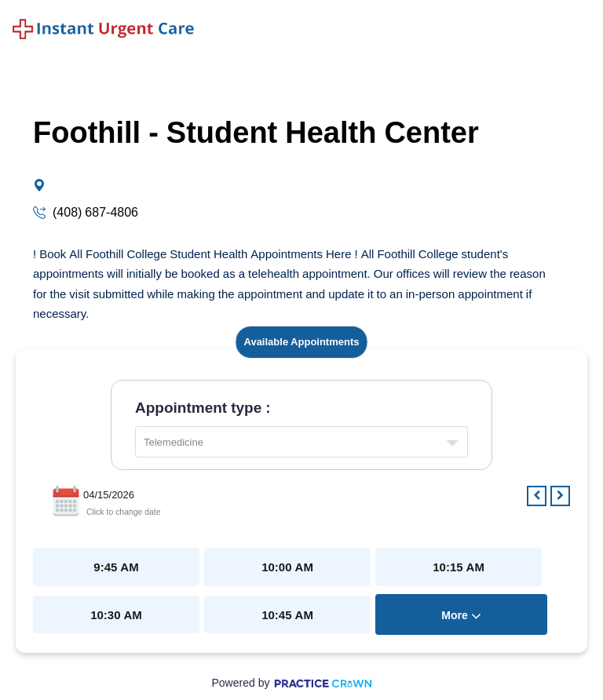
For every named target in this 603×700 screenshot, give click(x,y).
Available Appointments (302, 341)
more (461, 616)
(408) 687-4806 (94, 212)
